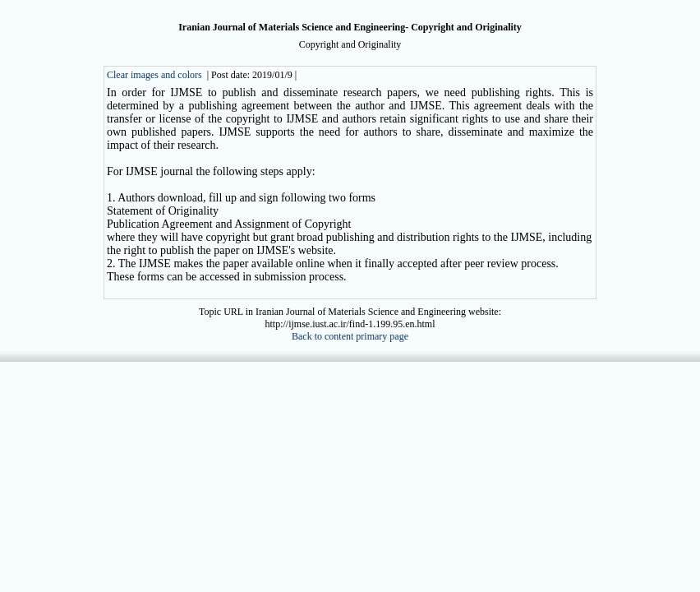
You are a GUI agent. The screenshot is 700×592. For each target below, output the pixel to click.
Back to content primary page (350, 336)
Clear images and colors (154, 75)
